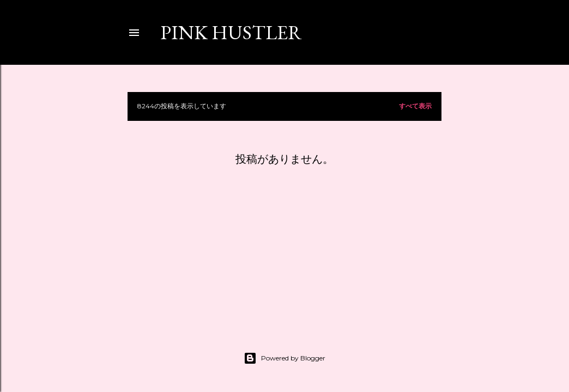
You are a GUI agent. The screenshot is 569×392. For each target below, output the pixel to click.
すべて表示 (415, 106)
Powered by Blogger (284, 358)
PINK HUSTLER (231, 32)
